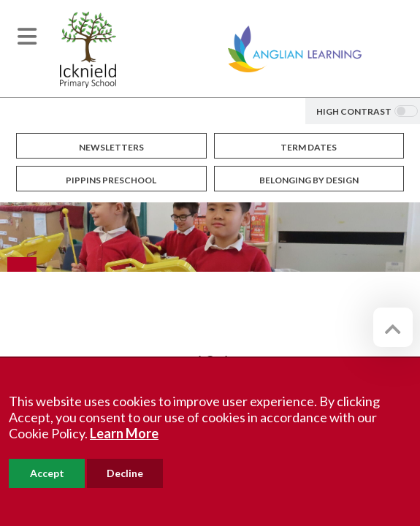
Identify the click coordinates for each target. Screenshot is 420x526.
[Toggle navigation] (27, 37)
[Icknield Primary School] (88, 48)
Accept (47, 473)
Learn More (124, 433)
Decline (125, 473)
